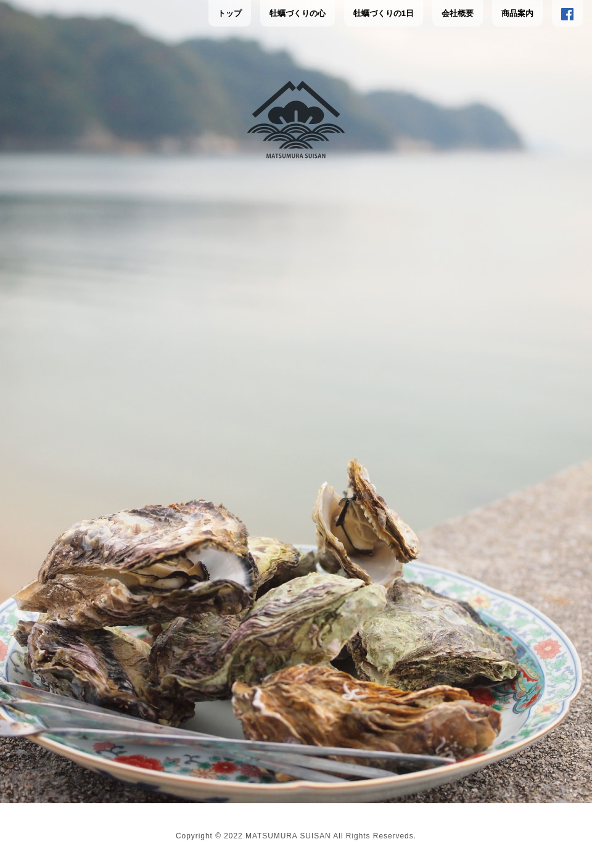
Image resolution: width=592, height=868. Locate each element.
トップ (230, 13)
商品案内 (517, 13)
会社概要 (458, 13)
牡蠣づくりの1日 (384, 13)
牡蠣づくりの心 (298, 13)
